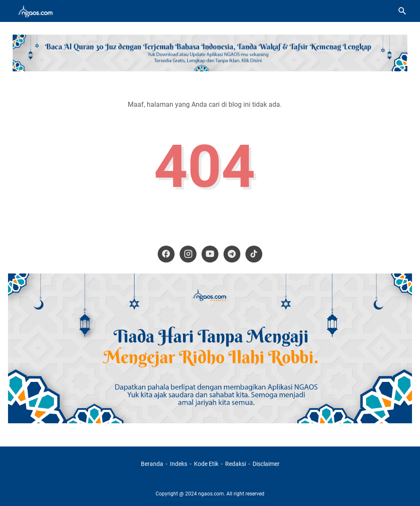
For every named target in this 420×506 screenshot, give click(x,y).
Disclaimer (266, 464)
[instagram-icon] (188, 254)
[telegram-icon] (232, 254)
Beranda (152, 464)
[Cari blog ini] (402, 11)
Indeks (179, 464)
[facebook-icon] (166, 254)
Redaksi (236, 464)
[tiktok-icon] (254, 254)
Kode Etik (206, 464)
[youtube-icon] (210, 254)
